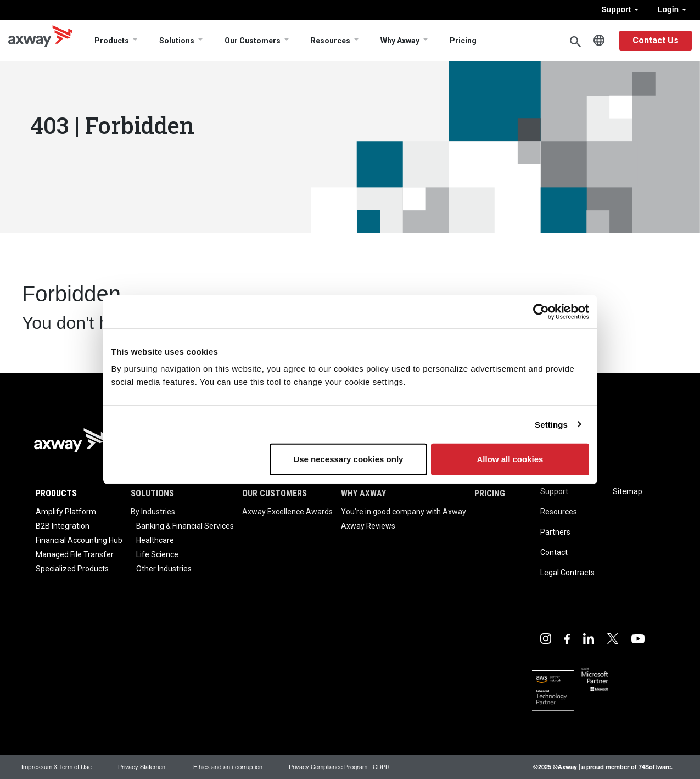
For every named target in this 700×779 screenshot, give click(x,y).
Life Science (157, 554)
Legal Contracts (567, 573)
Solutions (177, 41)
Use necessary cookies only (348, 459)
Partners (555, 532)
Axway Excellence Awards (287, 512)
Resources (331, 41)
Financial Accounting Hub (79, 540)
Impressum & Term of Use (57, 767)
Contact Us (656, 40)
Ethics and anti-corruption (228, 767)
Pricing (463, 41)
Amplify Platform (66, 512)
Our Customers (253, 41)
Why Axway (400, 41)
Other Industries (164, 569)
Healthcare (155, 540)
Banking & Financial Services (185, 526)
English (599, 41)
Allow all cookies (510, 459)
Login (672, 9)
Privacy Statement (142, 767)
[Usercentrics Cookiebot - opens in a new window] (541, 311)
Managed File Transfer (75, 554)
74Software (655, 767)
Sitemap (628, 491)
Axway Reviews (368, 526)
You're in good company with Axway (404, 512)
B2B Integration (63, 526)
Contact (554, 552)
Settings (551, 424)
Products (112, 41)
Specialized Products (72, 569)
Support (620, 9)
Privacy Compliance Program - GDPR (339, 767)
